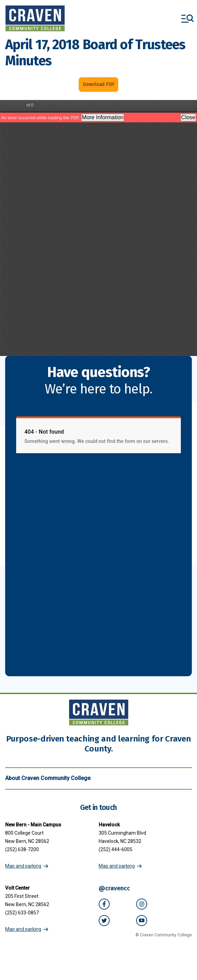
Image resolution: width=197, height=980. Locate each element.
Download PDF (99, 84)
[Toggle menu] (187, 19)
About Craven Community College (98, 778)
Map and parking (23, 866)
